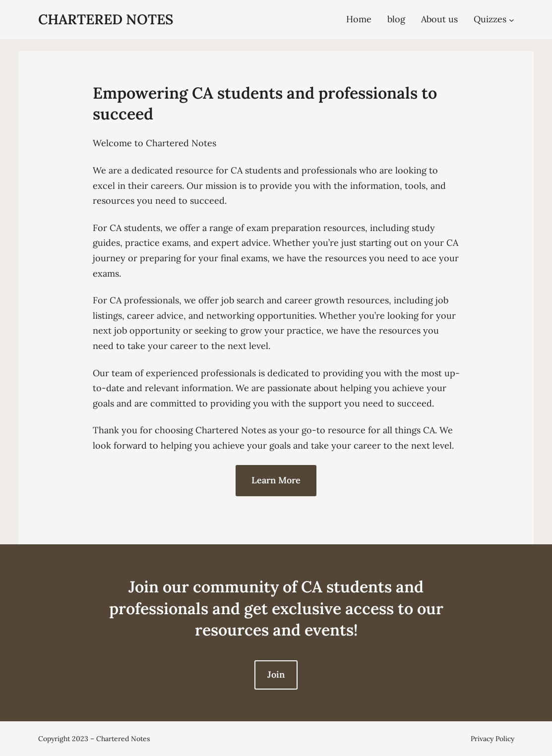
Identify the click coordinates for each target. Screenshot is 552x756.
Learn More (276, 480)
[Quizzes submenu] (512, 20)
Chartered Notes (106, 19)
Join (276, 674)
